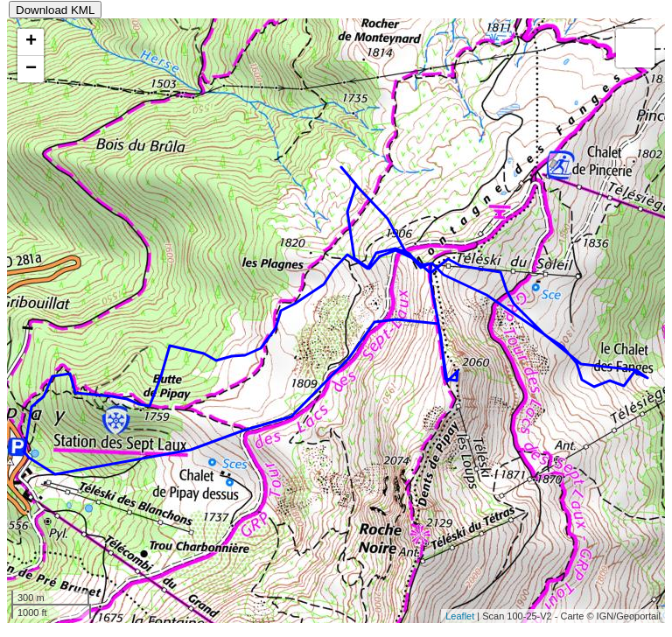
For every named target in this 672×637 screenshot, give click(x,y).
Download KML (55, 10)
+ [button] (31, 42)
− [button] (31, 69)
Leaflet (460, 616)
